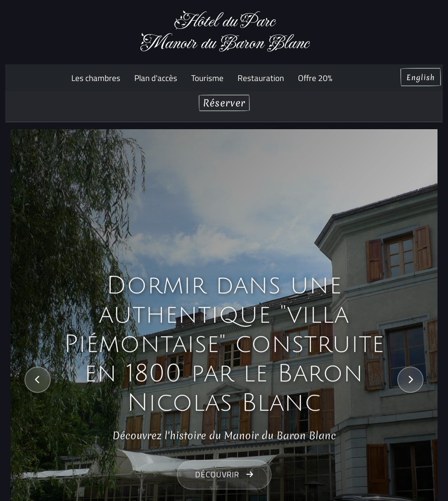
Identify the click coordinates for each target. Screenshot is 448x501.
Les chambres (96, 78)
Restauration (261, 78)
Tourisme (207, 78)
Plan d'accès (156, 78)
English (421, 77)
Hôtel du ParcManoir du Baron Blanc (224, 32)
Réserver (224, 103)
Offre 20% (315, 78)
